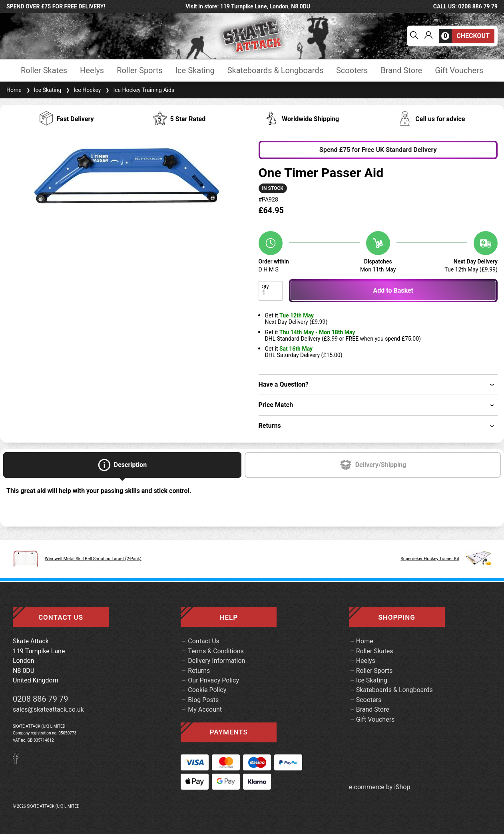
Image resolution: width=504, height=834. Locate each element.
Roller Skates (44, 71)
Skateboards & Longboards (275, 71)
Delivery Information (216, 661)
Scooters (352, 71)
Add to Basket (393, 290)
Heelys (92, 71)
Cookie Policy (207, 690)
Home (14, 90)
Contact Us (204, 641)
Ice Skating (195, 71)
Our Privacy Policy (213, 680)
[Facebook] (18, 762)
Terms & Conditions (216, 651)
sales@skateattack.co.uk (48, 709)
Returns (199, 671)
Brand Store (401, 71)
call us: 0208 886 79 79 (465, 6)
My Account (205, 709)
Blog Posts (203, 700)
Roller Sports (139, 71)
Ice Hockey (83, 90)
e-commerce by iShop (380, 787)
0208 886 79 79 (41, 699)
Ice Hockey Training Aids (139, 90)
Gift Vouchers (459, 71)
